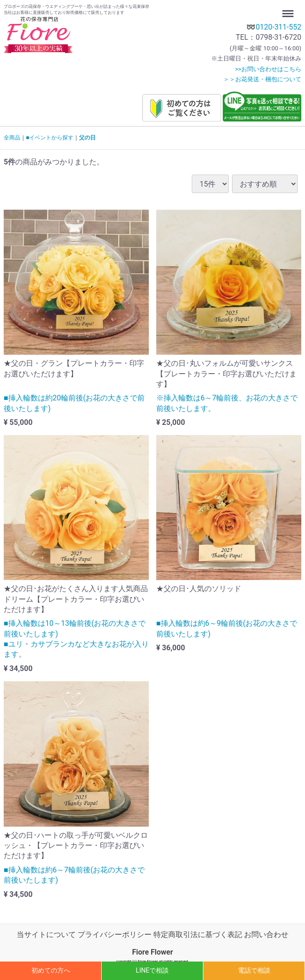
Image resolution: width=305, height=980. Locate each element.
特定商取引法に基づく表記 (198, 935)
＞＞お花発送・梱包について (262, 79)
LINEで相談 (152, 970)
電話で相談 (254, 970)
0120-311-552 (278, 27)
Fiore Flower (153, 952)
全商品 (12, 138)
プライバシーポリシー (115, 935)
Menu (289, 9)
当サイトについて (46, 935)
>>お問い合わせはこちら (268, 69)
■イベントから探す (50, 138)
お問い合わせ (266, 935)
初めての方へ (51, 970)
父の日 (87, 138)
